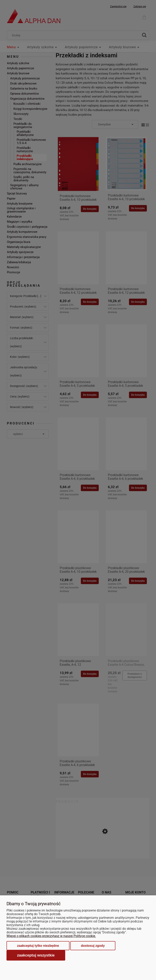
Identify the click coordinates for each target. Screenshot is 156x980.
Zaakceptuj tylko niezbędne (38, 946)
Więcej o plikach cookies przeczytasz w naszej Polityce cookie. (51, 936)
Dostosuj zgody (93, 946)
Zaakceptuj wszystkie (36, 955)
